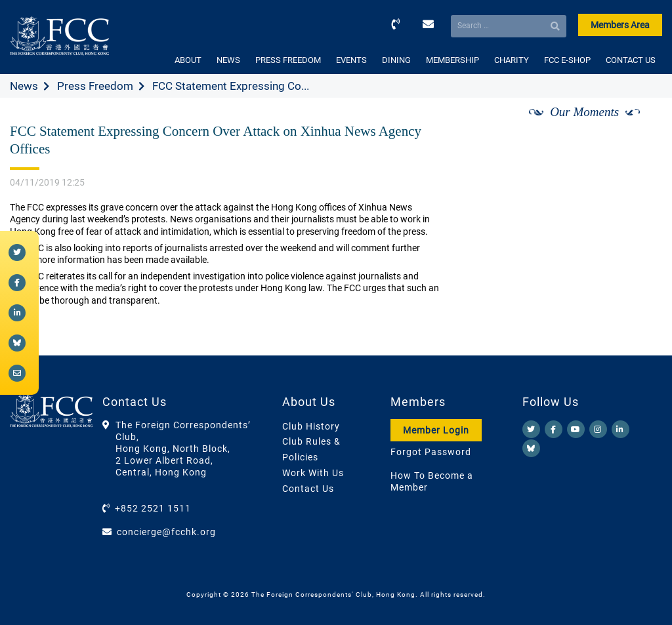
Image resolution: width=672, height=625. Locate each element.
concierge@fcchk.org (166, 532)
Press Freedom (95, 86)
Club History (311, 426)
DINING (396, 60)
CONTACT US (631, 60)
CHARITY (512, 60)
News (24, 86)
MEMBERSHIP (452, 60)
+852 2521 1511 (153, 508)
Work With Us (313, 473)
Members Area (620, 25)
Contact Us (308, 489)
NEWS (228, 60)
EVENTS (351, 60)
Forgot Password (431, 452)
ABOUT (188, 60)
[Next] (638, 127)
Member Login (436, 430)
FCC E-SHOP (567, 60)
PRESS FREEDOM (288, 60)
